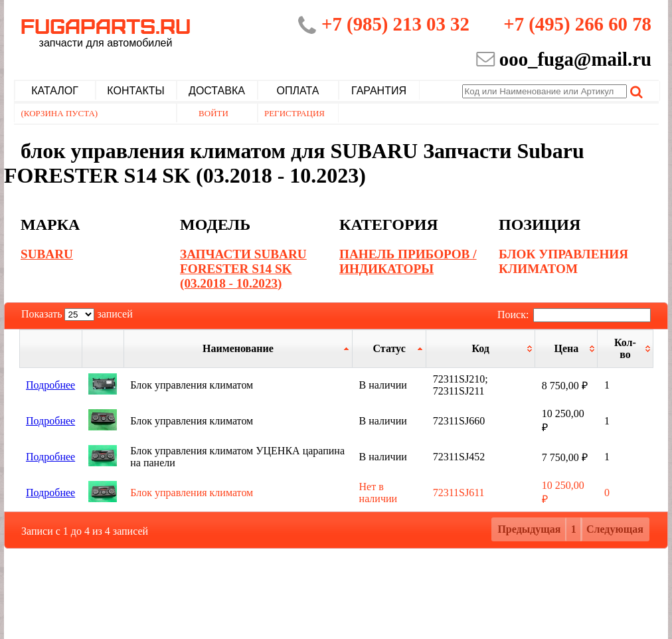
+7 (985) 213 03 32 (395, 24)
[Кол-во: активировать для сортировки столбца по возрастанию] (625, 348)
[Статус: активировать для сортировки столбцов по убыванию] (389, 348)
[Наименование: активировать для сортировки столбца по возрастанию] (238, 348)
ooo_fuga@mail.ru (575, 59)
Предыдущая (529, 529)
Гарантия (379, 91)
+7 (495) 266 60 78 (577, 24)
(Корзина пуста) (60, 113)
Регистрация (294, 113)
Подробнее (50, 385)
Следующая (615, 529)
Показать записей (77, 314)
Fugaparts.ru (106, 31)
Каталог (55, 91)
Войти (213, 113)
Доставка (217, 91)
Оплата (298, 91)
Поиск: (574, 315)
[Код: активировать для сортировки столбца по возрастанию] (481, 348)
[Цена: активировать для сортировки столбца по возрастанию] (566, 348)
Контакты (135, 91)
